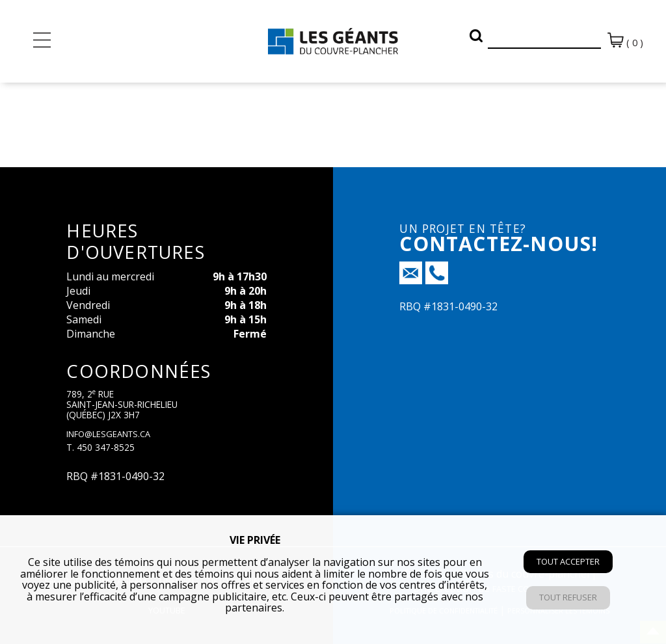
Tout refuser (568, 597)
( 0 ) (625, 41)
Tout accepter (568, 561)
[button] (476, 36)
